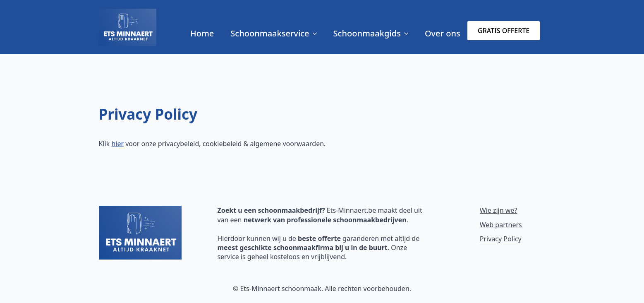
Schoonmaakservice (270, 33)
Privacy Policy (501, 239)
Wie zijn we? (499, 210)
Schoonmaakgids (367, 33)
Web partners (501, 225)
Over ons (443, 33)
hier (117, 144)
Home (202, 33)
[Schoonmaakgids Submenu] (409, 34)
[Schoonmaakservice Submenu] (317, 34)
